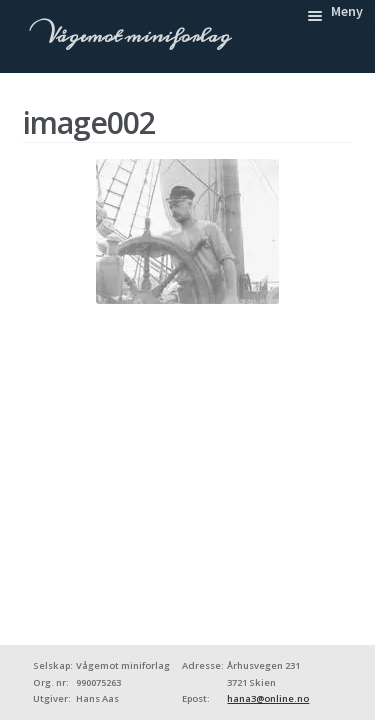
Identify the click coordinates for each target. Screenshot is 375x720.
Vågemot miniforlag (136, 36)
